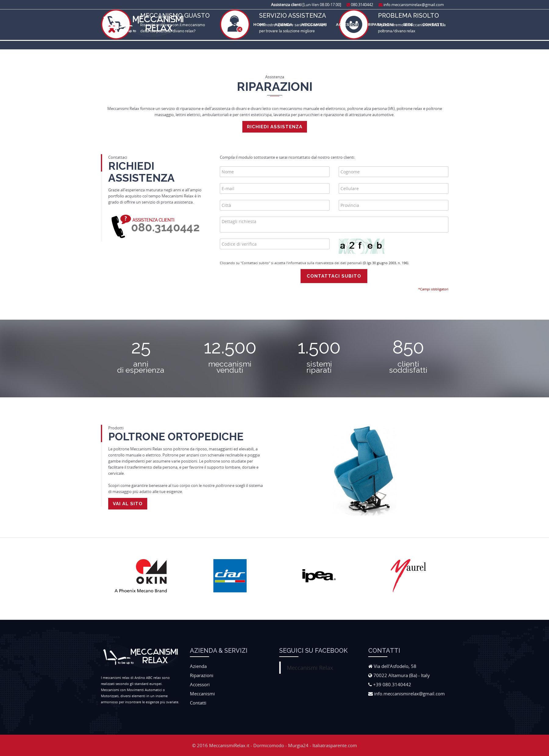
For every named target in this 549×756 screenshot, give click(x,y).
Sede (408, 25)
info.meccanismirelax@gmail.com (411, 5)
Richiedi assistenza (275, 127)
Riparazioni (381, 25)
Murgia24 (298, 745)
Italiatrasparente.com (335, 745)
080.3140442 (360, 5)
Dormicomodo (269, 745)
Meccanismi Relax (310, 668)
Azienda (283, 25)
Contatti (433, 25)
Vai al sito (128, 504)
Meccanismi (314, 25)
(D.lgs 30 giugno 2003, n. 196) (385, 263)
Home (259, 25)
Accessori (347, 25)
